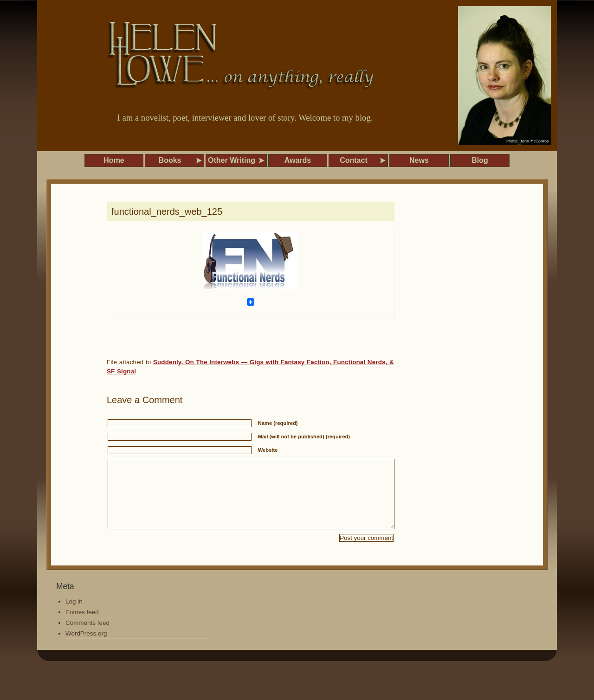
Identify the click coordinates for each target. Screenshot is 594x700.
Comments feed (87, 637)
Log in (74, 615)
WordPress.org (86, 647)
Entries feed (82, 626)
